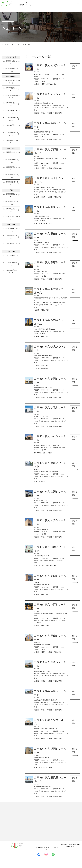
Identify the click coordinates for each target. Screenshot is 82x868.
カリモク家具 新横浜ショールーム (11, 82)
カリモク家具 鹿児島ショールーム (11, 271)
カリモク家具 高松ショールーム (11, 244)
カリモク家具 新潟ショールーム (11, 126)
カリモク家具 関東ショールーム (11, 89)
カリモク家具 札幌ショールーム (11, 62)
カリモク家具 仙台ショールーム (11, 70)
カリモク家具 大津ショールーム (11, 210)
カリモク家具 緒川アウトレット (11, 183)
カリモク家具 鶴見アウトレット (11, 141)
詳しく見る (75, 67)
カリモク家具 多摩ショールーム (11, 104)
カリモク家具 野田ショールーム (11, 112)
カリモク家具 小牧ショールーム (11, 161)
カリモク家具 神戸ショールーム (11, 203)
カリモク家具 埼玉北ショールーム (11, 134)
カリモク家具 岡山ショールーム (11, 230)
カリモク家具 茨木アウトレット (11, 218)
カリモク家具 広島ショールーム (11, 237)
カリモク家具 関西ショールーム (11, 195)
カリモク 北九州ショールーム (11, 256)
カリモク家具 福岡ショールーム (11, 264)
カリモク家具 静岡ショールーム (11, 168)
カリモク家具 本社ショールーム (11, 153)
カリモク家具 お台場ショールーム (11, 97)
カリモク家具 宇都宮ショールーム (11, 119)
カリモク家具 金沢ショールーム (11, 176)
